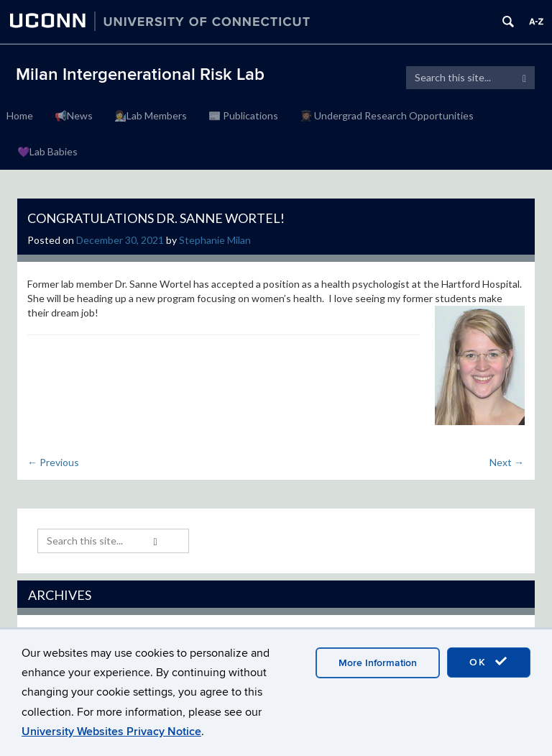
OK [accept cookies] (489, 662)
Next (507, 462)
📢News (74, 115)
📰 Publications (243, 115)
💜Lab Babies (47, 151)
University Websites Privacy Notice (111, 732)
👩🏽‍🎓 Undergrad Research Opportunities (387, 115)
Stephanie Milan (215, 240)
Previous (53, 462)
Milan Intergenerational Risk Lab (140, 74)
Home (20, 115)
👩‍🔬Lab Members (151, 115)
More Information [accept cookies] (378, 663)
